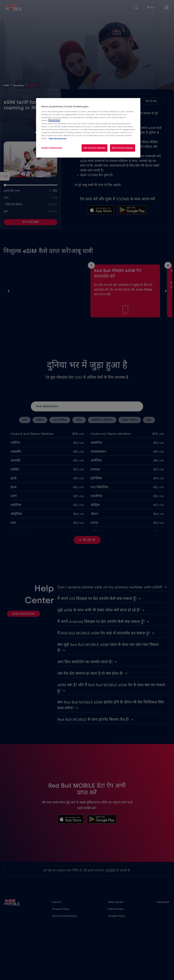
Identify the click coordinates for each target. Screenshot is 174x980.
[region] (88, 128)
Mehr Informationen (58, 138)
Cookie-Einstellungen (52, 148)
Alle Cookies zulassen (123, 148)
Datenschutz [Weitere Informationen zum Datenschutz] (54, 120)
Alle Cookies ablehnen (94, 148)
